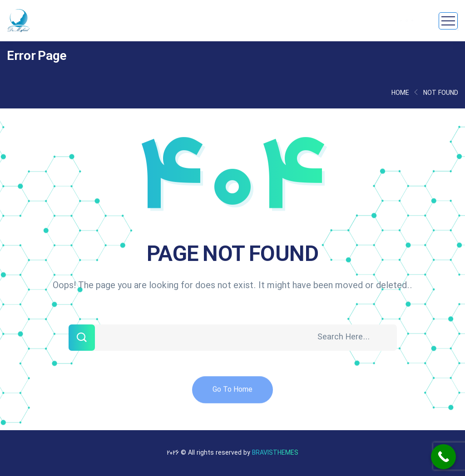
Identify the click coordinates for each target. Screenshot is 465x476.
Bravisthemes (275, 453)
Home (400, 93)
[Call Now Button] (443, 457)
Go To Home (232, 394)
